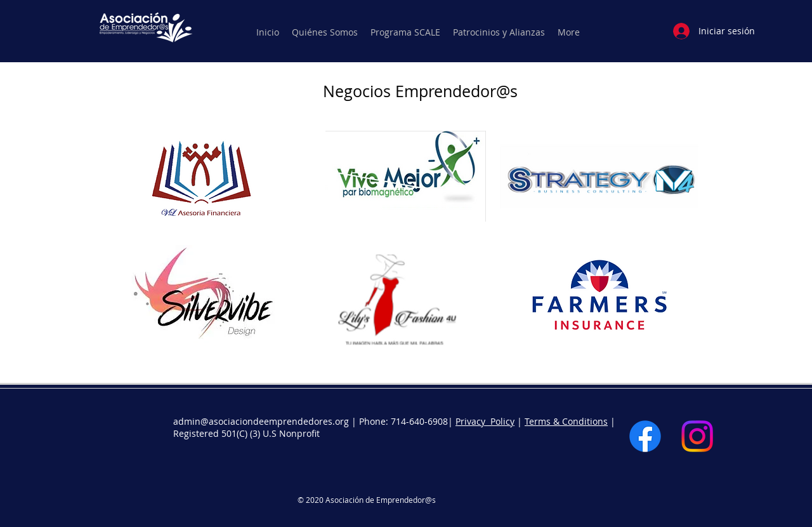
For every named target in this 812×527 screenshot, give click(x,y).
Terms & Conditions (566, 421)
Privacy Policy (485, 421)
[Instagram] (697, 436)
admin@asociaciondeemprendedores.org (261, 421)
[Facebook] (645, 436)
